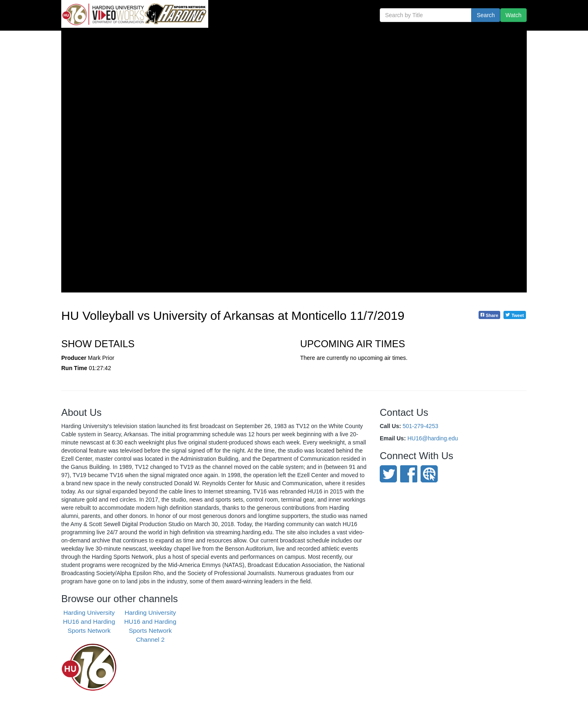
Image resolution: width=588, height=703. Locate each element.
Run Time (74, 368)
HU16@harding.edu (433, 438)
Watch (513, 15)
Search (486, 15)
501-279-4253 (420, 426)
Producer (74, 358)
